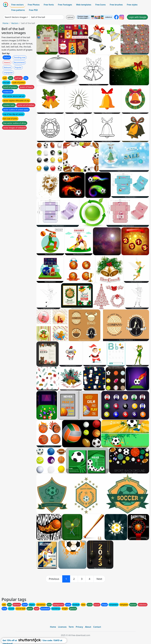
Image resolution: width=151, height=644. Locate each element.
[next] (99, 579)
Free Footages (65, 5)
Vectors (15, 23)
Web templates (84, 5)
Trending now (20, 57)
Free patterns (18, 10)
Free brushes (116, 5)
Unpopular (8, 73)
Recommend (19, 62)
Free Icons (100, 5)
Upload (70, 17)
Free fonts (49, 5)
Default (7, 57)
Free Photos (34, 5)
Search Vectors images (16, 17)
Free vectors (17, 5)
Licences (62, 627)
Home (6, 23)
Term (71, 627)
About (88, 627)
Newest (7, 62)
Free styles (132, 5)
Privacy (79, 627)
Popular (18, 67)
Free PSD (33, 10)
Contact (97, 627)
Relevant (7, 67)
